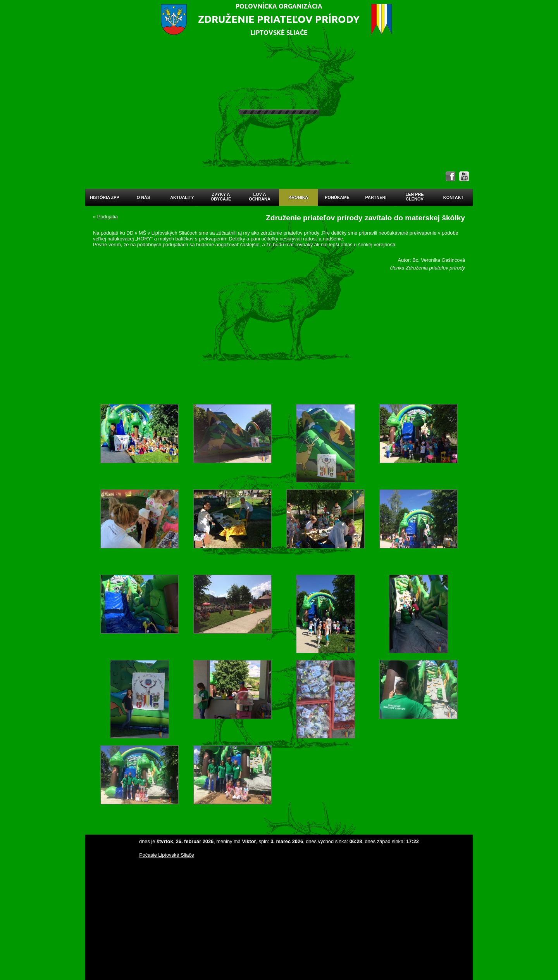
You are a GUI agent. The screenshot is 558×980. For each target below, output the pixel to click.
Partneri (376, 197)
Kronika (299, 197)
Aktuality (182, 197)
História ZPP (105, 197)
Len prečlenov (414, 197)
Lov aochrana (260, 197)
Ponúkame (337, 197)
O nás (143, 197)
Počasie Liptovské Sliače (167, 855)
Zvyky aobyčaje (221, 197)
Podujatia (108, 217)
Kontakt (453, 197)
